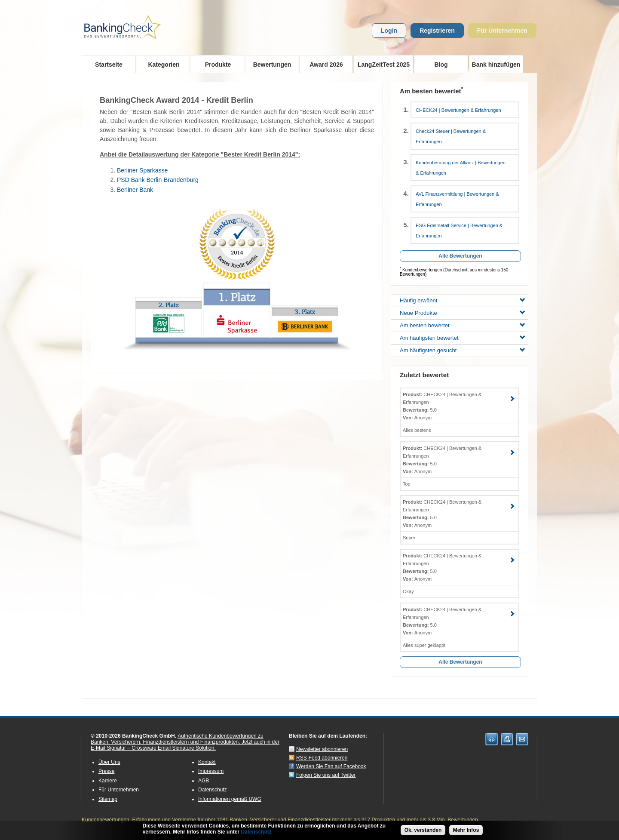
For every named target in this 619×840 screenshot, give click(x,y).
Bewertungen (269, 64)
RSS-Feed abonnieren (322, 758)
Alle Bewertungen (460, 256)
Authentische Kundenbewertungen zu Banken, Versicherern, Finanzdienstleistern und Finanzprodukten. (177, 739)
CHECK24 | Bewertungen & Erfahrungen (458, 110)
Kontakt (207, 762)
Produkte (215, 64)
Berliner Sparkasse (142, 170)
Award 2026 (323, 64)
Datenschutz (213, 790)
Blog (441, 65)
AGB (204, 781)
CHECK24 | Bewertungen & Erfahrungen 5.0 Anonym (442, 406)
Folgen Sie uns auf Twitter (326, 775)
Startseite (109, 65)
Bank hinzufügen (496, 65)
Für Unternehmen (502, 31)
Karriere (108, 781)
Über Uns (109, 762)
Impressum (211, 771)
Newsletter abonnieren (322, 749)
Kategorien (161, 64)
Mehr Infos (466, 830)
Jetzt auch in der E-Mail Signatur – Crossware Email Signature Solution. (185, 745)
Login (389, 31)
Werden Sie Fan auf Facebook (331, 766)
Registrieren (437, 31)
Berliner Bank (135, 190)
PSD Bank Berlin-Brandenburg (158, 180)
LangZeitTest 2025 (382, 64)
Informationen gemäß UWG (230, 799)
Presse (106, 771)
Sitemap (108, 799)
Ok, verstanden (423, 830)
